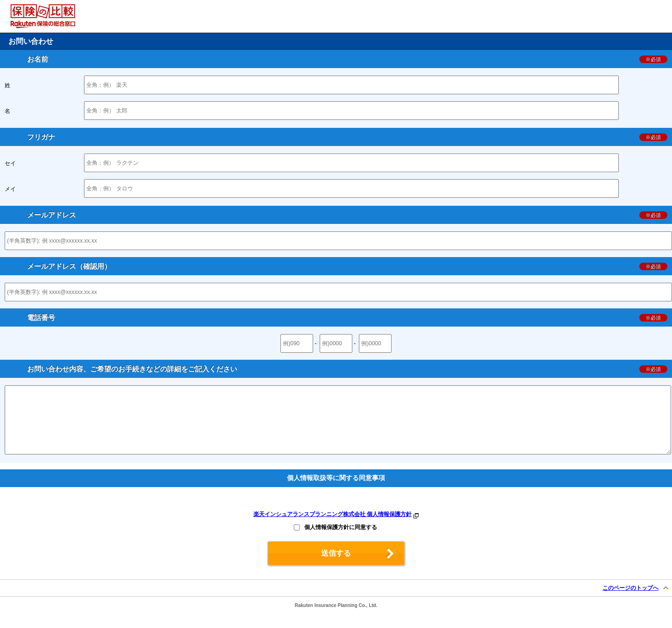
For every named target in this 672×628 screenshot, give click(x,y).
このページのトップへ (630, 602)
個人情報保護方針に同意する (341, 541)
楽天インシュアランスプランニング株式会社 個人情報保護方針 (332, 528)
